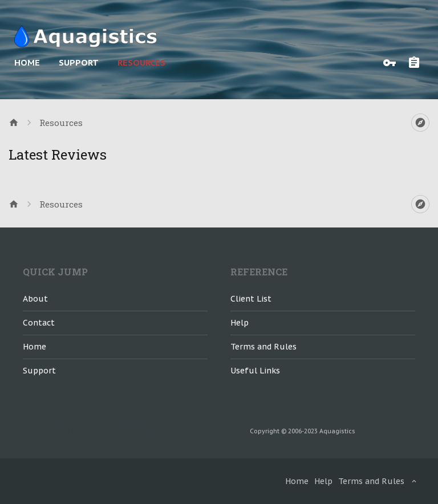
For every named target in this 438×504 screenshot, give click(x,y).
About (35, 299)
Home (27, 62)
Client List (251, 299)
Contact (39, 323)
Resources (141, 62)
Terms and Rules (263, 347)
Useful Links (255, 371)
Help (240, 323)
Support (79, 62)
